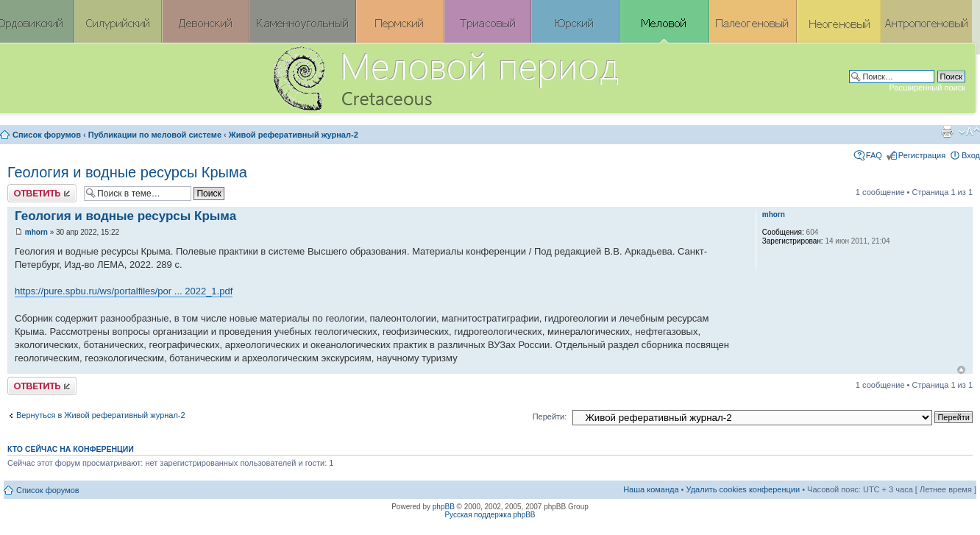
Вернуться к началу (961, 370)
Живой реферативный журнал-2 (294, 135)
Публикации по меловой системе (155, 135)
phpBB (444, 507)
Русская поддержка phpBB (490, 515)
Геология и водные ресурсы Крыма (127, 172)
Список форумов (47, 135)
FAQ (874, 155)
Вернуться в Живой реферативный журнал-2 (101, 415)
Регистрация (922, 155)
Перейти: (550, 417)
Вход (971, 155)
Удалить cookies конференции (743, 489)
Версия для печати (947, 132)
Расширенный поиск (927, 88)
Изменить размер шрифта (969, 132)
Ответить (42, 193)
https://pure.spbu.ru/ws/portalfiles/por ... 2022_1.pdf (124, 291)
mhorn (36, 232)
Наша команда (651, 489)
